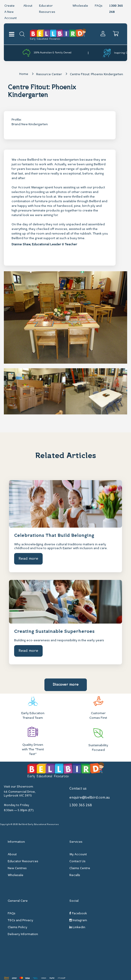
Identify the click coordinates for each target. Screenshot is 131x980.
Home (24, 74)
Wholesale (80, 6)
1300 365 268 (81, 805)
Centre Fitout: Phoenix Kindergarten (96, 74)
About (28, 6)
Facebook (78, 913)
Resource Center (49, 74)
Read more (28, 559)
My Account (78, 855)
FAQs (99, 6)
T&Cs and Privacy (20, 920)
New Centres (17, 868)
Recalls (75, 875)
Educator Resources (23, 861)
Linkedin (77, 927)
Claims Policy (17, 927)
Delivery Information (23, 934)
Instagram (78, 920)
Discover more (66, 685)
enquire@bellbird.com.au (90, 798)
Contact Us (77, 861)
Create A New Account (11, 12)
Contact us (78, 789)
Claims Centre (80, 868)
